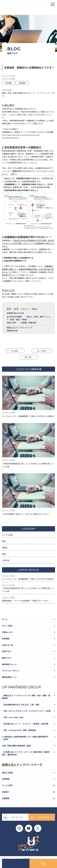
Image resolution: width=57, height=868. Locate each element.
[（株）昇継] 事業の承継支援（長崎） (17, 746)
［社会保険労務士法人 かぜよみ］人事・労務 (21, 705)
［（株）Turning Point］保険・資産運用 (19, 730)
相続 (4, 554)
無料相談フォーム (9, 664)
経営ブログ (7, 658)
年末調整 (8, 83)
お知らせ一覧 (7, 645)
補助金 (5, 548)
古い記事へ (15, 351)
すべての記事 (7, 535)
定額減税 (22, 83)
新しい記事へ (42, 351)
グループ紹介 (7, 626)
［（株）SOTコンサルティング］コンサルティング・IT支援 (26, 711)
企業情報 (6, 798)
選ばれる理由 (7, 773)
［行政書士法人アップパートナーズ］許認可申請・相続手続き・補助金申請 (26, 753)
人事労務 (6, 560)
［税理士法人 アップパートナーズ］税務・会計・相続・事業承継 (26, 697)
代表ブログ (7, 651)
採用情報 (6, 639)
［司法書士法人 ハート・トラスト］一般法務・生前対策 (25, 724)
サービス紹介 (7, 785)
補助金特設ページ (9, 677)
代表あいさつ (7, 632)
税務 (4, 541)
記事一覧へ (28, 357)
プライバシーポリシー (11, 671)
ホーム (5, 619)
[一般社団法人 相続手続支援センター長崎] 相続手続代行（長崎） (25, 738)
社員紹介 (6, 792)
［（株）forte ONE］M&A (13, 717)
